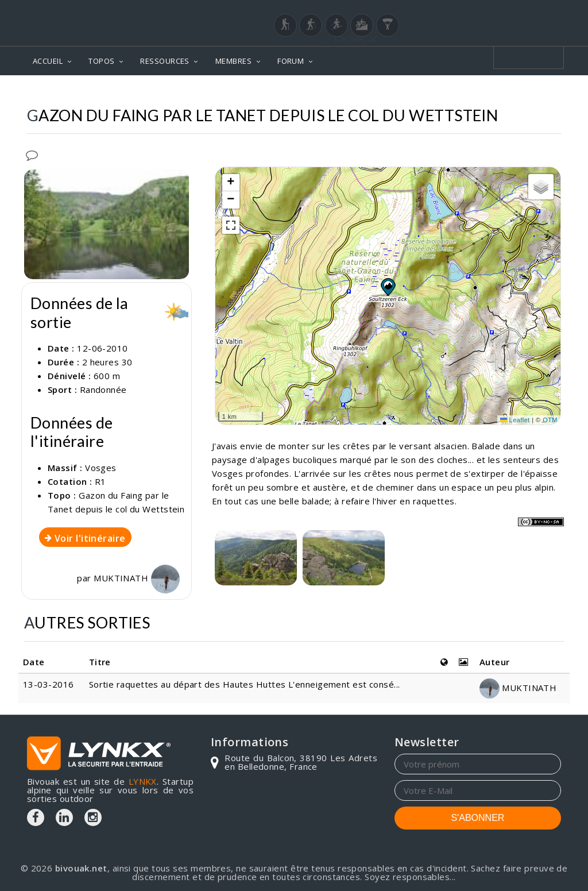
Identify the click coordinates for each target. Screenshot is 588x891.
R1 (100, 481)
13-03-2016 (49, 684)
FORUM (291, 61)
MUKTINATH (137, 578)
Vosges (101, 468)
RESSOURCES (165, 61)
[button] (388, 287)
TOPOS (101, 61)
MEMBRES (233, 61)
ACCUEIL (48, 61)
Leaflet (515, 420)
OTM (550, 420)
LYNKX (143, 781)
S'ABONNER (478, 818)
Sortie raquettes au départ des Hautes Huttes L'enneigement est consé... (245, 684)
